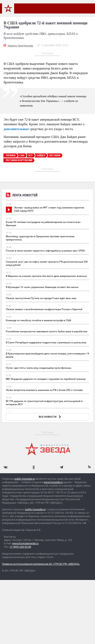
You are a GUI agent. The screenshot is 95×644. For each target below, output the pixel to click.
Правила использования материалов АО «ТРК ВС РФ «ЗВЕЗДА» (41, 564)
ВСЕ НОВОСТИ (50, 417)
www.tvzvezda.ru (53, 482)
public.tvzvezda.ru (25, 479)
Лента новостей (22, 196)
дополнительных (16, 129)
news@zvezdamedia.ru (25, 543)
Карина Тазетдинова (20, 46)
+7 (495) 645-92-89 (20, 547)
